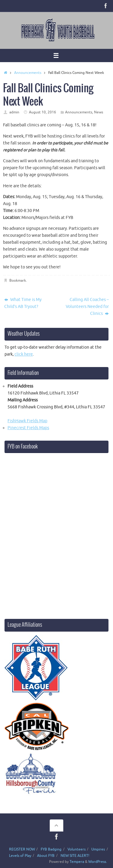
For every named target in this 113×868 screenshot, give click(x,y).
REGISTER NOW (22, 849)
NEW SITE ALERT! (75, 856)
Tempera (77, 862)
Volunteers (77, 849)
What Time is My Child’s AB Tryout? (23, 303)
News (99, 112)
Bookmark (18, 280)
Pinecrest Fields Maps (28, 428)
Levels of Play (20, 856)
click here (24, 354)
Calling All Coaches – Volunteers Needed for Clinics (87, 307)
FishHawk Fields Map (27, 421)
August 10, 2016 (42, 112)
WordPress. (98, 862)
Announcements (28, 73)
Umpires (98, 849)
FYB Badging (51, 849)
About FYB (46, 856)
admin (14, 112)
